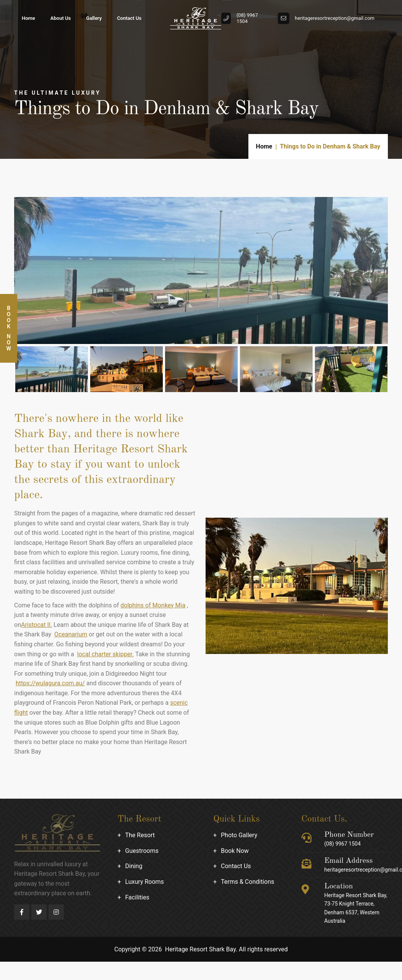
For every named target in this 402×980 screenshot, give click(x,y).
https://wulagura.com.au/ (50, 683)
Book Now (235, 851)
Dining (134, 866)
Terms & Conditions (248, 882)
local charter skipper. (105, 654)
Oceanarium (71, 634)
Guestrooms (142, 851)
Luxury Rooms (145, 882)
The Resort (140, 835)
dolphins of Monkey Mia (153, 605)
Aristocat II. (36, 625)
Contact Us (129, 18)
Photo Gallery (239, 835)
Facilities (137, 897)
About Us (61, 18)
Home (28, 18)
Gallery (94, 18)
